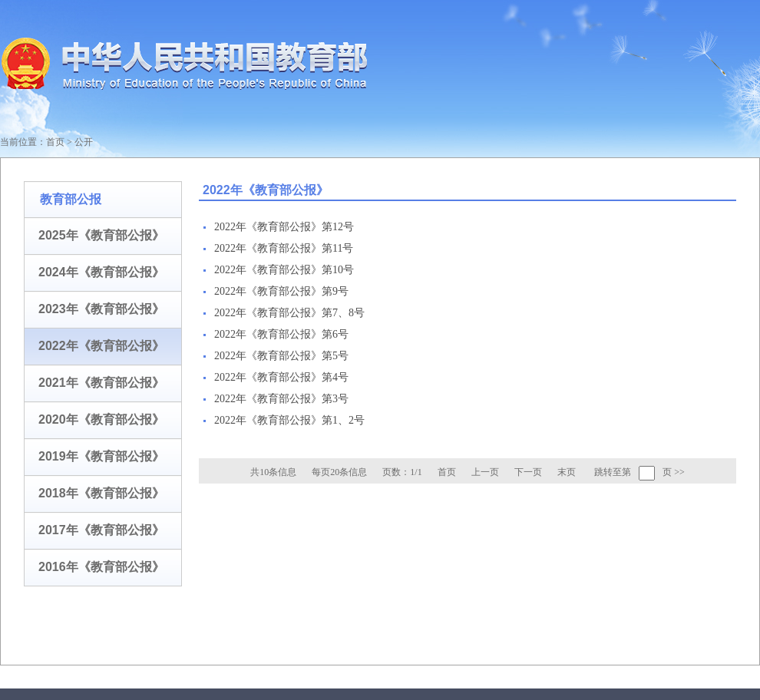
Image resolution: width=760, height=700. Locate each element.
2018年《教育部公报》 (101, 493)
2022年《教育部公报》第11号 (284, 248)
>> (679, 472)
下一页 (528, 472)
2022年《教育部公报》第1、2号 (289, 420)
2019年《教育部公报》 (101, 456)
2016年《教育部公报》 (101, 567)
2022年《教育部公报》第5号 (281, 356)
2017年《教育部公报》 (101, 530)
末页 (567, 472)
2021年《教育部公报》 (101, 383)
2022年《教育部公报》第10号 (284, 270)
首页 (55, 142)
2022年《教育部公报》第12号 (284, 227)
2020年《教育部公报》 (101, 419)
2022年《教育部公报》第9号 (281, 291)
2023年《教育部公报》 (101, 309)
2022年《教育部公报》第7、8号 (289, 313)
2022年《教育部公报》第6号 (281, 334)
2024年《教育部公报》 (101, 272)
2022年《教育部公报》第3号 (281, 399)
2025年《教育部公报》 (101, 235)
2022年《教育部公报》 (101, 346)
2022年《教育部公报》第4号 (281, 377)
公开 (84, 142)
